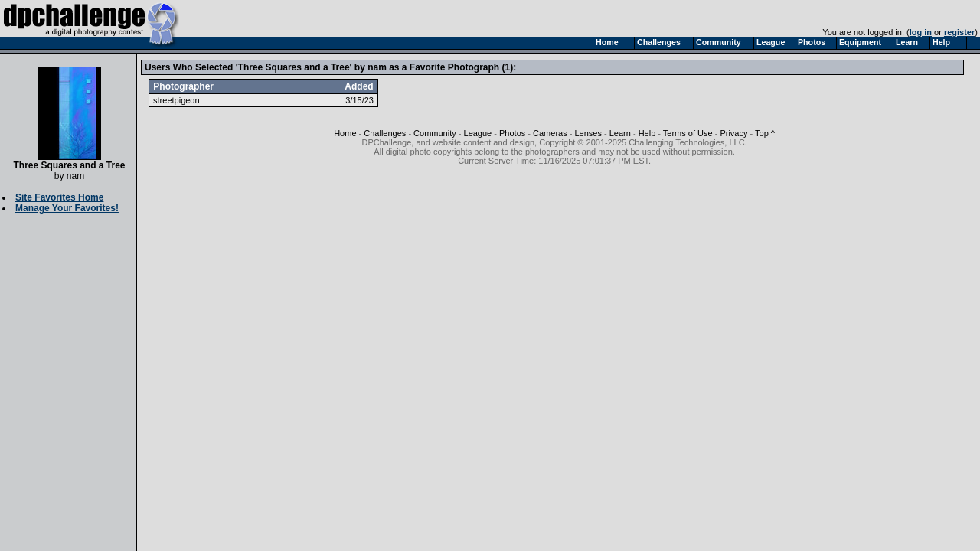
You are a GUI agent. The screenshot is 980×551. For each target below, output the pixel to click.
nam (75, 176)
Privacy (733, 133)
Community (435, 133)
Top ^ (765, 133)
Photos (512, 133)
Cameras (550, 133)
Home (345, 133)
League (478, 133)
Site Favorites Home (59, 197)
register (959, 32)
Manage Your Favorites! (67, 208)
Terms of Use (688, 133)
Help (647, 133)
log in (921, 32)
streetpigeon (176, 100)
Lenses (588, 133)
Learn (620, 133)
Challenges (385, 133)
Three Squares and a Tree (69, 161)
